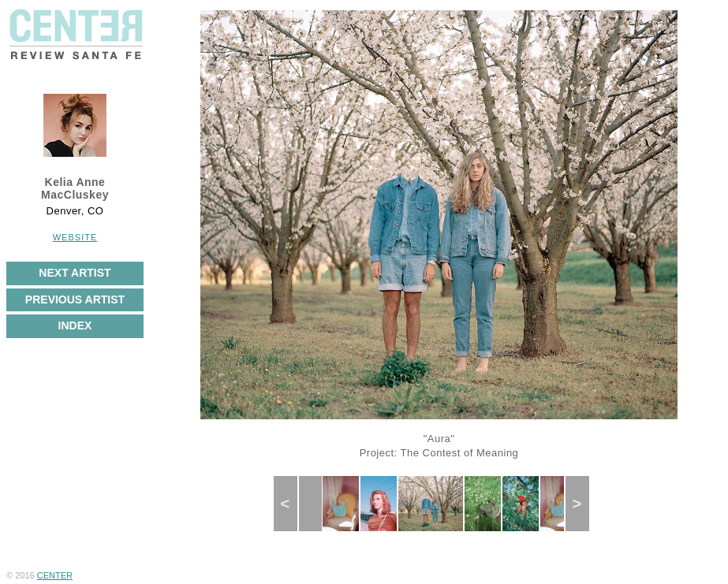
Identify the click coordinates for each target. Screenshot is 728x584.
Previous (292, 504)
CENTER (55, 575)
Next (582, 504)
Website (75, 237)
